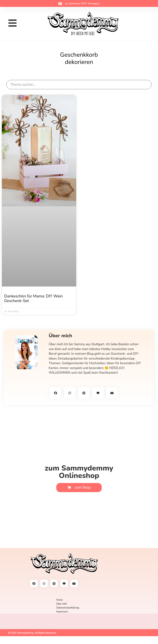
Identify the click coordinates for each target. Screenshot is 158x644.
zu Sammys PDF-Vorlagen (83, 4)
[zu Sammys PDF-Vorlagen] (60, 3)
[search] (79, 85)
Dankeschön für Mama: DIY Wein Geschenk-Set (33, 298)
